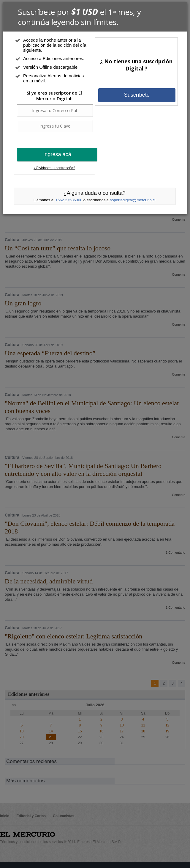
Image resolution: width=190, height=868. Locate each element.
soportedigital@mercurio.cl (133, 200)
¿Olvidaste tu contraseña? (54, 168)
